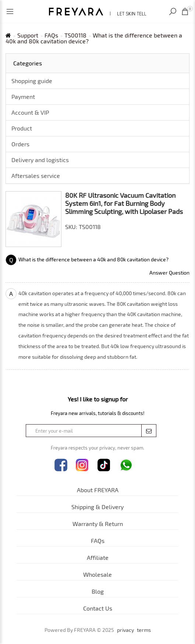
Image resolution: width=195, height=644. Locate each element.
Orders (20, 144)
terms (144, 630)
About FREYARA (98, 490)
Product (22, 128)
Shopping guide (32, 81)
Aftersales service (36, 176)
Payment (23, 96)
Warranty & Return (98, 524)
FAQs (51, 35)
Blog (98, 591)
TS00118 (75, 35)
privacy (125, 630)
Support (28, 35)
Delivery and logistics (40, 160)
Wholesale (97, 574)
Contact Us (98, 608)
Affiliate (98, 557)
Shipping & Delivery (97, 507)
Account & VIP (30, 112)
